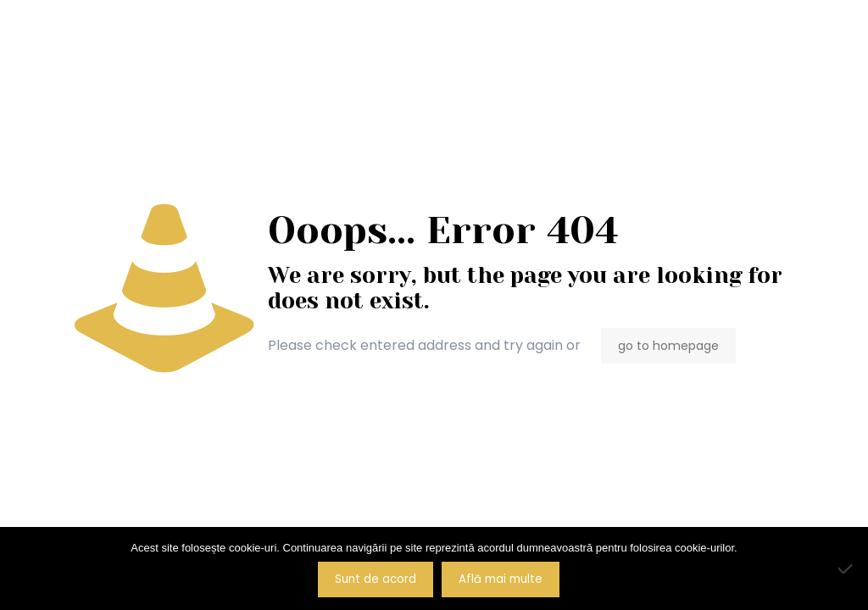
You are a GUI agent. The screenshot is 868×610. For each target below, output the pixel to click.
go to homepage (668, 346)
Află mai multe (501, 579)
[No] (847, 568)
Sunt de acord (376, 579)
